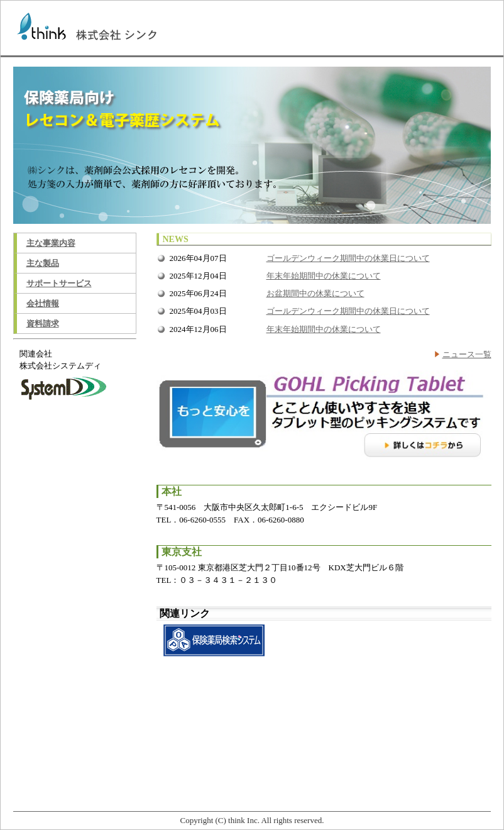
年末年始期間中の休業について (324, 276)
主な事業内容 (51, 243)
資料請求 (43, 324)
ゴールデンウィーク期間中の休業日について (348, 258)
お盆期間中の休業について (315, 293)
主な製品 (43, 263)
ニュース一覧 (467, 354)
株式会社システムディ (60, 366)
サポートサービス (59, 283)
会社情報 (43, 303)
